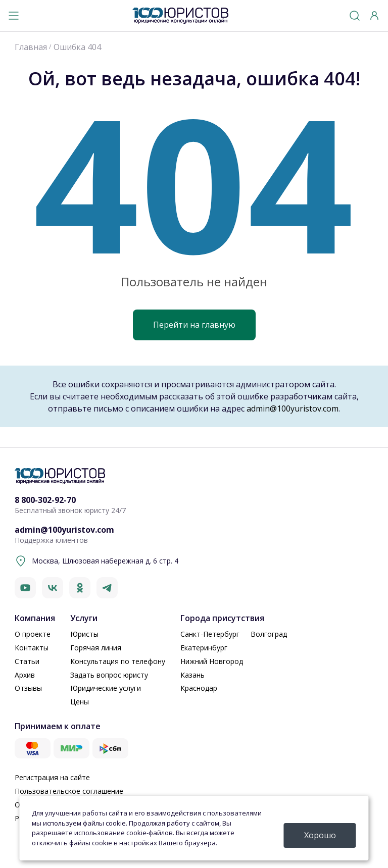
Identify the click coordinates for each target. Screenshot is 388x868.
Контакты (32, 648)
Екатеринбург (204, 648)
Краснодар (199, 688)
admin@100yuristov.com (293, 409)
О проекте (33, 634)
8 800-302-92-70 (45, 500)
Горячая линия (96, 648)
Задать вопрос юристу (109, 675)
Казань (192, 675)
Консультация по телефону (118, 661)
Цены (80, 702)
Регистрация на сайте (52, 777)
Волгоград (269, 634)
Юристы (84, 634)
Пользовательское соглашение (69, 791)
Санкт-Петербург (210, 634)
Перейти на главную (194, 325)
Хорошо (320, 835)
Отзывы (28, 688)
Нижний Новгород (212, 661)
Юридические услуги (106, 688)
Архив (25, 675)
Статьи (27, 661)
